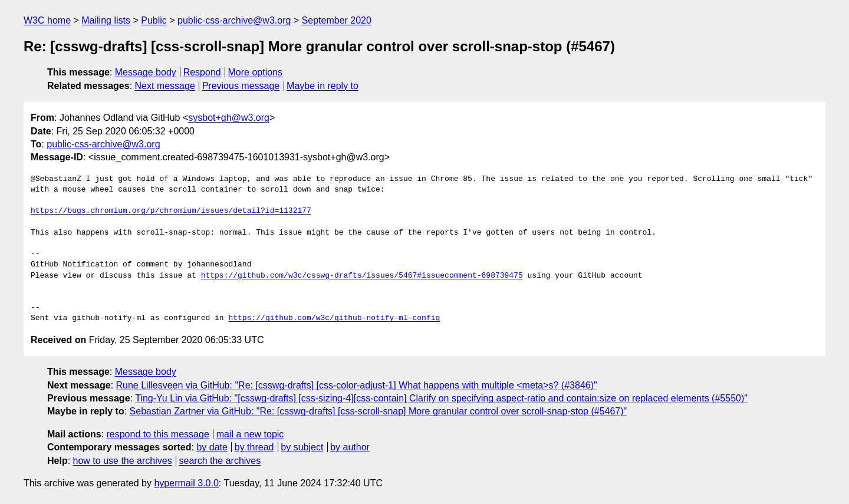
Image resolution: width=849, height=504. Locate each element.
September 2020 (337, 20)
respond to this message (157, 434)
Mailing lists (106, 20)
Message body (146, 72)
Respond (202, 72)
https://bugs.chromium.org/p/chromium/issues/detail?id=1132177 (171, 211)
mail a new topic (250, 434)
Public (154, 20)
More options (256, 72)
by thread (254, 447)
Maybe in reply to (323, 86)
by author (350, 447)
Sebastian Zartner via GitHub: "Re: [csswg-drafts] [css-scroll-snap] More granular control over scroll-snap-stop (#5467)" (379, 411)
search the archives (220, 461)
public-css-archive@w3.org (234, 20)
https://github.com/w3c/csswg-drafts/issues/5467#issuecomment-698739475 (362, 276)
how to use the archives (123, 461)
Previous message (241, 86)
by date (212, 447)
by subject (302, 447)
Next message (165, 86)
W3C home (47, 20)
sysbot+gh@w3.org (229, 118)
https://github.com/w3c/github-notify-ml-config (334, 318)
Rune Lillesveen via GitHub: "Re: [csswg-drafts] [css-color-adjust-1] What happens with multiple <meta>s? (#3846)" (357, 385)
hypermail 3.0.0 (186, 483)
